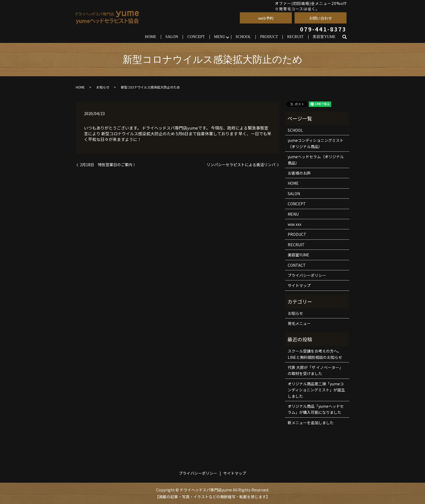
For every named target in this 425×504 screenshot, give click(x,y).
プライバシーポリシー (307, 275)
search (347, 37)
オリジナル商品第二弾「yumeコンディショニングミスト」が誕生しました (316, 390)
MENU (219, 37)
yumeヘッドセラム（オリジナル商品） (316, 160)
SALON (172, 37)
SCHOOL (243, 37)
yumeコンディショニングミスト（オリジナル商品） (316, 143)
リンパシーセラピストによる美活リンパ (241, 165)
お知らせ (103, 87)
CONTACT (297, 265)
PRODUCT (269, 37)
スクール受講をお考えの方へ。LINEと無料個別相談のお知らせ (315, 354)
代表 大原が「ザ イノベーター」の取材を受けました (315, 370)
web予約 (266, 18)
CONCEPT (196, 37)
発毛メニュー (299, 323)
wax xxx (295, 224)
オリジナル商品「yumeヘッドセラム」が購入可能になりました (316, 409)
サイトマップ (299, 285)
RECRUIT (295, 37)
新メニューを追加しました (311, 423)
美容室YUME (324, 37)
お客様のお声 (299, 173)
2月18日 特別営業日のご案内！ (108, 165)
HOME (151, 37)
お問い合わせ (321, 18)
